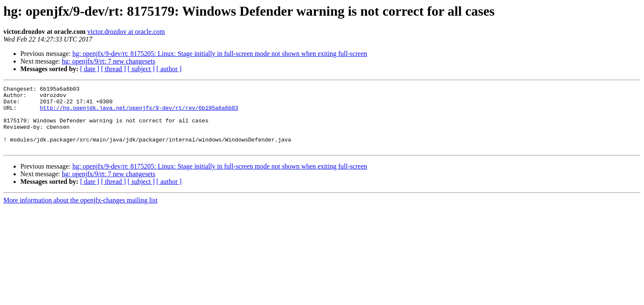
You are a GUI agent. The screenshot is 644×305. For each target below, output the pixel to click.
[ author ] (169, 69)
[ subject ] (141, 69)
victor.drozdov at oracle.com (126, 32)
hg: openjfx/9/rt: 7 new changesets (109, 61)
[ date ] (90, 69)
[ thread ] (113, 69)
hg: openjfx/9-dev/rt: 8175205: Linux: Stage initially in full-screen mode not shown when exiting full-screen (220, 54)
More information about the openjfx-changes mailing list (80, 213)
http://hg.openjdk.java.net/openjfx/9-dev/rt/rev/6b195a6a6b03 (139, 113)
